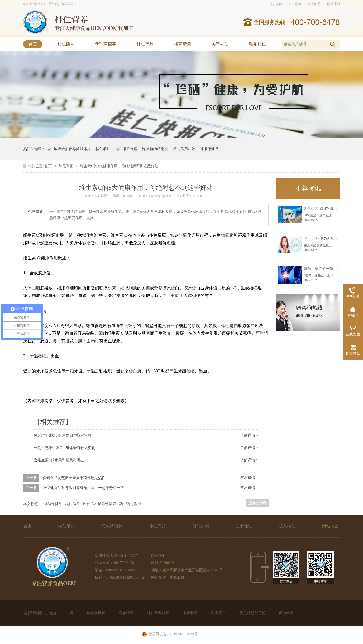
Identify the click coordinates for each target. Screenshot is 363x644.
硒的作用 (133, 504)
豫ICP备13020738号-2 (127, 577)
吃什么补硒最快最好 (100, 504)
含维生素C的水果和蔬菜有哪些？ (61, 460)
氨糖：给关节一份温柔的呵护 (328, 269)
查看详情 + (249, 478)
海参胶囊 (127, 613)
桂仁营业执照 (159, 613)
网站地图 (333, 4)
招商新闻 (183, 44)
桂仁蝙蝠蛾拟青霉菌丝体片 (69, 149)
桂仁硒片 (66, 44)
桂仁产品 (145, 44)
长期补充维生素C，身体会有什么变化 (65, 448)
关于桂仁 (220, 44)
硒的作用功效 (184, 149)
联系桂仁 (257, 44)
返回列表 (257, 503)
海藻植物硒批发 (155, 149)
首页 (33, 44)
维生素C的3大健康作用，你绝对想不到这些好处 (119, 166)
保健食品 (286, 613)
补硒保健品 (209, 149)
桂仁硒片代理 (126, 149)
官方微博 (295, 4)
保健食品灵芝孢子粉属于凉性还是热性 (74, 478)
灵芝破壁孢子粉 (253, 613)
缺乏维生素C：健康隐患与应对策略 (63, 435)
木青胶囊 (191, 613)
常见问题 (314, 4)
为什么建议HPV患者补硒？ (326, 209)
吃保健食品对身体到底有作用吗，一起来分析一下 (83, 488)
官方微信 (276, 4)
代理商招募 (106, 44)
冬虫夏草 (219, 613)
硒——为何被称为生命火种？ (328, 239)
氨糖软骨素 (96, 613)
